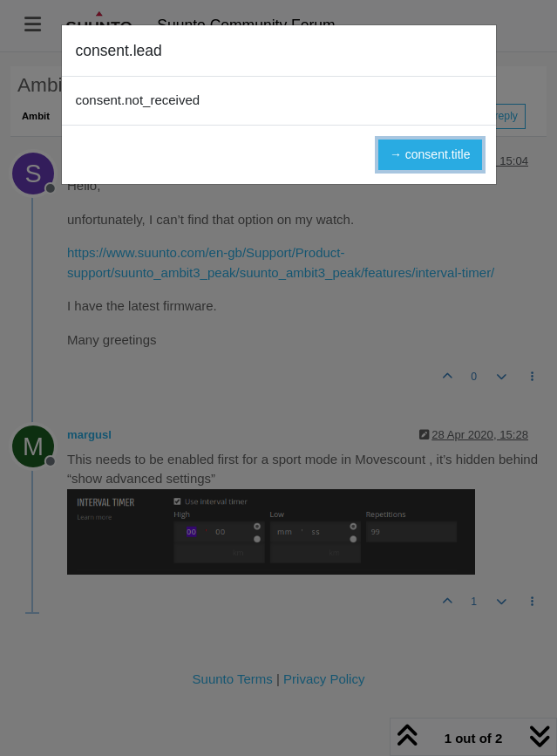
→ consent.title (430, 154)
